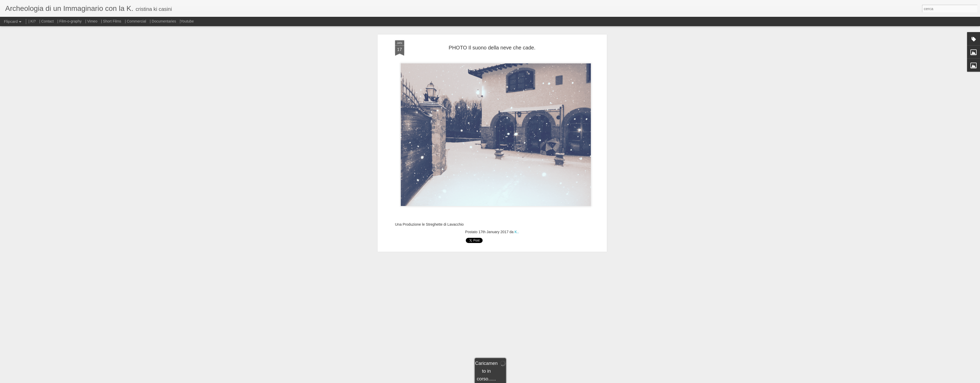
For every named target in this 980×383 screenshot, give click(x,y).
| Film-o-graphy (70, 21)
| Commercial (135, 21)
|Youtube (187, 21)
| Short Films (111, 21)
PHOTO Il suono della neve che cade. (492, 48)
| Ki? (32, 21)
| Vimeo (91, 21)
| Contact (47, 21)
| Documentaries (163, 21)
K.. (517, 232)
